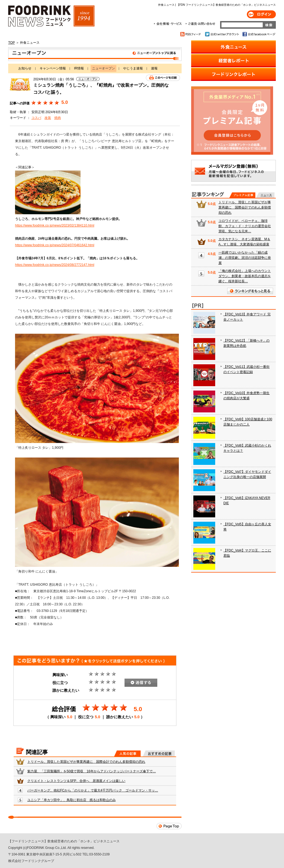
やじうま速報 (133, 68)
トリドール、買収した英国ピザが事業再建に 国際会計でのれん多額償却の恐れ (86, 762)
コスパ (36, 118)
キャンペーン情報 (53, 68)
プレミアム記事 (242, 195)
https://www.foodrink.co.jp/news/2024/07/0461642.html (55, 245)
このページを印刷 (163, 78)
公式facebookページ (258, 34)
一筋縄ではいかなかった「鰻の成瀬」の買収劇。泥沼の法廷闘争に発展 (245, 258)
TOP (11, 43)
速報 (154, 68)
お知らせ (25, 68)
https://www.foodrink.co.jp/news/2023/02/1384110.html (55, 225)
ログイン (261, 14)
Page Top (169, 826)
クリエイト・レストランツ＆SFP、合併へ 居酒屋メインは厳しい (76, 781)
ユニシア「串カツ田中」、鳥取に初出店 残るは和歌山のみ (72, 800)
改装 (48, 118)
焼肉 (58, 118)
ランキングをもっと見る (250, 291)
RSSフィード (191, 34)
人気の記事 (127, 753)
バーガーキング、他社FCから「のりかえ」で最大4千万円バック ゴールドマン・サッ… (93, 790)
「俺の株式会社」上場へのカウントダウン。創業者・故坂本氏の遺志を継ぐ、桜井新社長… (245, 276)
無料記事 (265, 195)
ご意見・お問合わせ (200, 24)
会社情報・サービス (169, 24)
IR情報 (79, 68)
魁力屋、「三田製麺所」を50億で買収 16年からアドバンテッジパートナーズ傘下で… (92, 771)
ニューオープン (95, 54)
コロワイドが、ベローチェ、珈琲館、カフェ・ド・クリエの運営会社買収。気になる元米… (245, 226)
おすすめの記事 (159, 753)
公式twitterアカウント (222, 34)
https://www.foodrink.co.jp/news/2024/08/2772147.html (55, 265)
